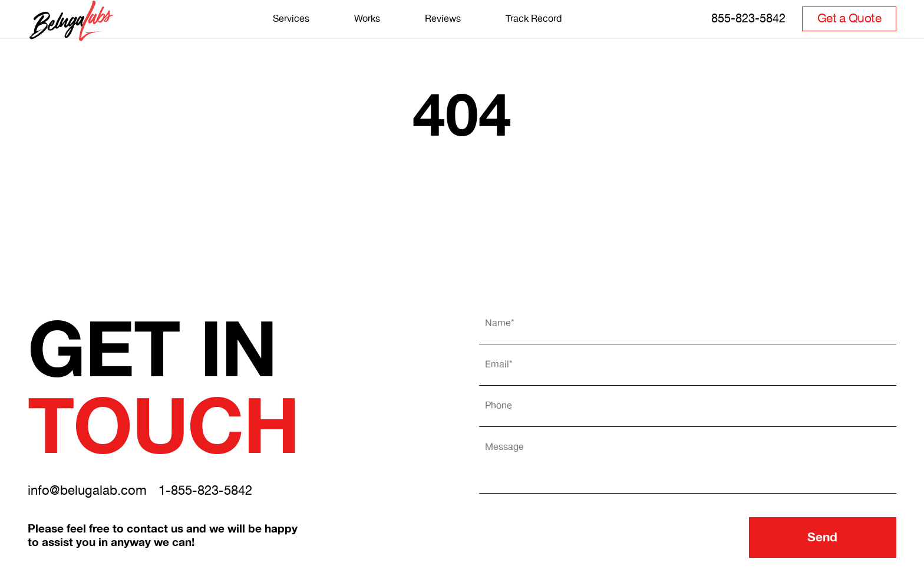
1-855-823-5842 (205, 491)
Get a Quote (849, 34)
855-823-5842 (748, 33)
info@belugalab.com (87, 491)
